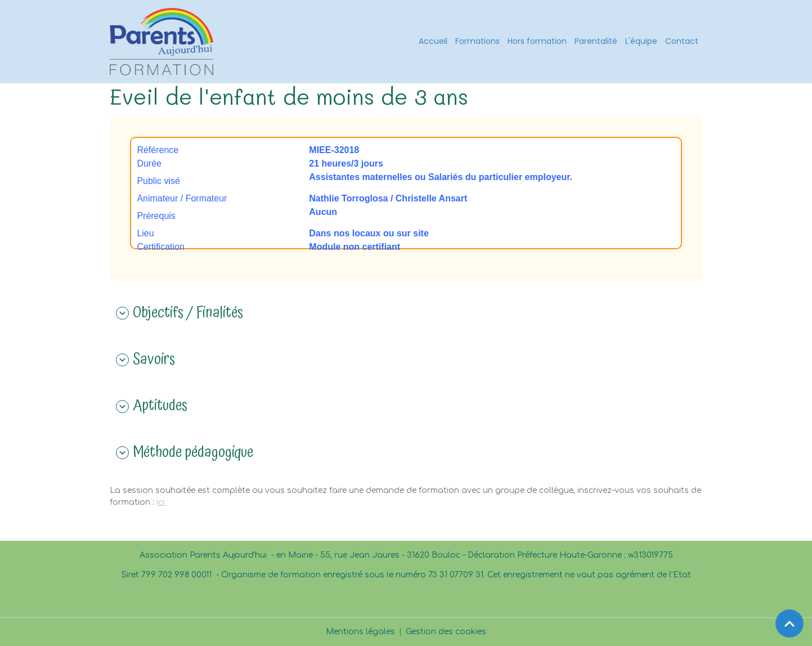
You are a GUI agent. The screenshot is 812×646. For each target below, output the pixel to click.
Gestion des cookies (446, 632)
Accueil (433, 41)
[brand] (163, 42)
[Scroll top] (789, 623)
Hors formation (537, 41)
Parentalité (596, 41)
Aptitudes (152, 406)
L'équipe (641, 41)
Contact (682, 41)
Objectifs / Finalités (180, 313)
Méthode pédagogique (185, 453)
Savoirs (145, 360)
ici (161, 502)
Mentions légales (360, 632)
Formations (477, 41)
